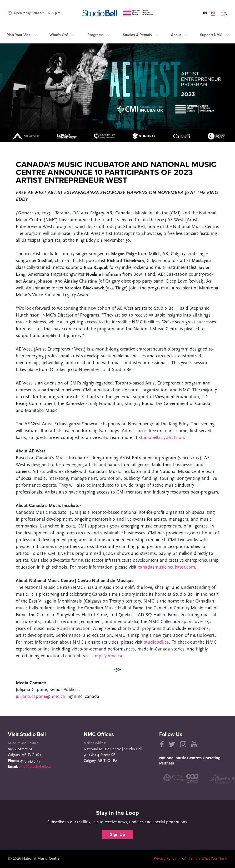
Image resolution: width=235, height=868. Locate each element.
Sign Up (117, 835)
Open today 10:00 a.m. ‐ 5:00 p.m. (37, 13)
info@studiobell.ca (35, 767)
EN (205, 13)
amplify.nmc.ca (107, 656)
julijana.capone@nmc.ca (40, 697)
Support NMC (214, 35)
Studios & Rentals (141, 35)
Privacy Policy (165, 859)
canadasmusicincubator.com (166, 567)
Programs (99, 35)
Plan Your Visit (22, 35)
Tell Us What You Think (205, 859)
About (179, 35)
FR (213, 13)
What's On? (62, 35)
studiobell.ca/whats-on (161, 438)
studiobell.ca (156, 642)
